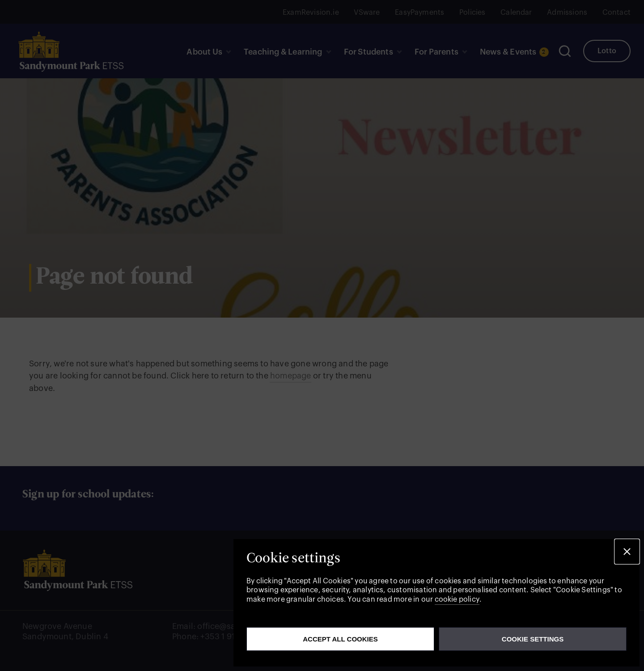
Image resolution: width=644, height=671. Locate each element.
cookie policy (457, 599)
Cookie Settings (533, 639)
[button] (627, 552)
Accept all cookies (340, 639)
